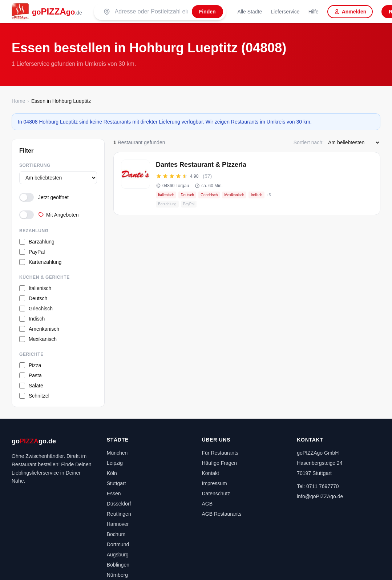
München (117, 453)
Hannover (118, 524)
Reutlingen (119, 514)
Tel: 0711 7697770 (318, 486)
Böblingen (118, 565)
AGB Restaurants (222, 514)
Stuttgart (116, 483)
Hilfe (314, 12)
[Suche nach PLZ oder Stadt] (151, 12)
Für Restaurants (220, 453)
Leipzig (115, 463)
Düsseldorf (119, 504)
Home (18, 101)
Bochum (116, 534)
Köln (112, 473)
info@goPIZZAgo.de (320, 496)
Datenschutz (216, 494)
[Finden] (207, 12)
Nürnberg (117, 575)
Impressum (215, 483)
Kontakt (211, 473)
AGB (207, 504)
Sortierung (35, 165)
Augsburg (118, 555)
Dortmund (118, 544)
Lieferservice (285, 12)
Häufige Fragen (220, 463)
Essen (114, 494)
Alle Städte (250, 12)
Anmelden (350, 12)
